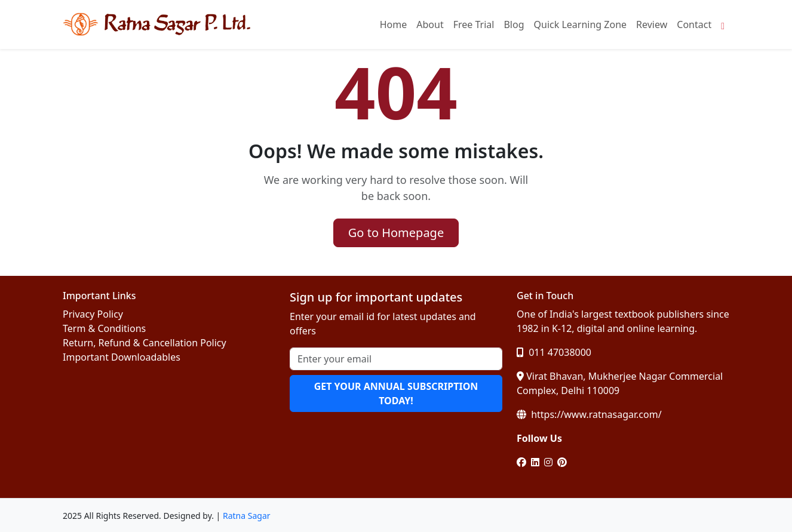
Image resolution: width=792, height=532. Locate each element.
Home (394, 24)
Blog (514, 24)
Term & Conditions (104, 328)
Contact (694, 24)
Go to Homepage (396, 233)
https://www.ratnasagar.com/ (589, 414)
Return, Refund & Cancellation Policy (145, 343)
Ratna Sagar (247, 516)
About (430, 24)
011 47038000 (554, 352)
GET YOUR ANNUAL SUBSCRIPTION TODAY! (396, 393)
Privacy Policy (93, 314)
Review (652, 24)
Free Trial (474, 24)
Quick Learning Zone (581, 24)
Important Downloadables (122, 357)
